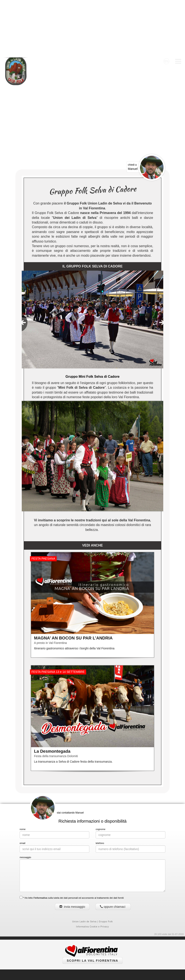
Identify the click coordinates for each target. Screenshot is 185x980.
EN (166, 4)
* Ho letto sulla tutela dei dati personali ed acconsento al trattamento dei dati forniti (72, 840)
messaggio (25, 800)
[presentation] (23, 265)
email (22, 786)
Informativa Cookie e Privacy (92, 869)
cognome (101, 772)
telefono (100, 786)
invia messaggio (72, 849)
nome (23, 772)
